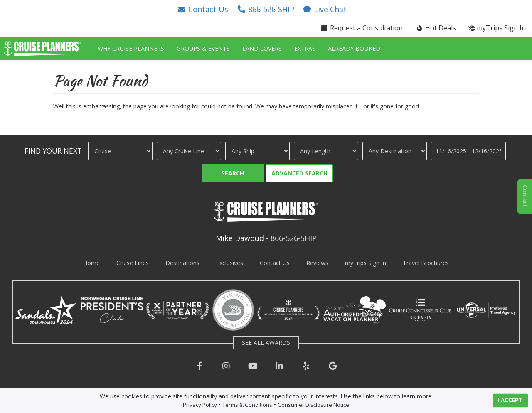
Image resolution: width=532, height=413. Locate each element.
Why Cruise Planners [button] (131, 48)
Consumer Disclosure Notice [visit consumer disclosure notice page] (313, 405)
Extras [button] (305, 48)
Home (91, 263)
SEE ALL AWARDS (266, 343)
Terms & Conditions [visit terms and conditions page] (247, 405)
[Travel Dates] (468, 151)
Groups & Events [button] (203, 48)
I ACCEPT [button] (510, 400)
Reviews (317, 263)
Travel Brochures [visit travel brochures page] (426, 263)
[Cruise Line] (189, 151)
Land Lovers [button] (262, 48)
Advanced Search (299, 173)
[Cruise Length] (326, 151)
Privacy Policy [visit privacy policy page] (200, 405)
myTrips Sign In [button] (497, 28)
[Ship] (257, 151)
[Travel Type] (120, 151)
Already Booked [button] (354, 48)
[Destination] (395, 151)
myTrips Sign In (366, 263)
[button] (203, 9)
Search (233, 173)
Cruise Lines (133, 263)
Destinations (182, 263)
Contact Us (275, 263)
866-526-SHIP (294, 238)
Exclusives (230, 263)
